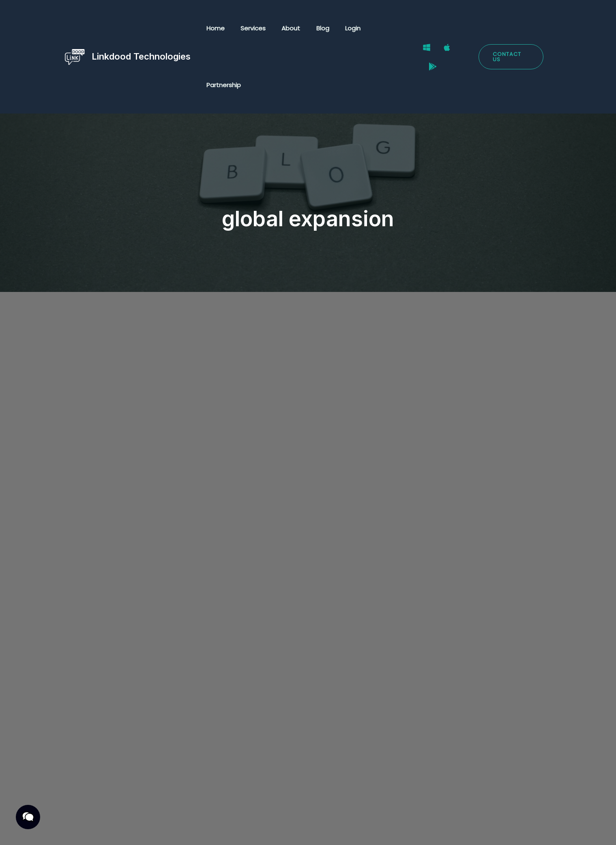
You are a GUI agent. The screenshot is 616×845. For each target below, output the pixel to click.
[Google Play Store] (465, 29)
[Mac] (445, 29)
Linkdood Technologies (141, 28)
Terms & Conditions (148, 830)
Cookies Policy (213, 830)
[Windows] (425, 29)
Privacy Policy (84, 830)
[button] (510, 29)
